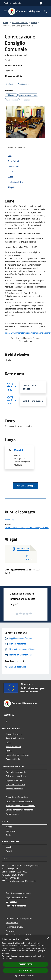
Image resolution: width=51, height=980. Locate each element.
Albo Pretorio (12, 923)
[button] (25, 976)
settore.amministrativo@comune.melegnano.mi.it (27, 528)
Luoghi (9, 847)
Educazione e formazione (17, 797)
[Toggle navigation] (5, 11)
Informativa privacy (15, 927)
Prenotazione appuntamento (19, 893)
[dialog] (25, 958)
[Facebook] (6, 722)
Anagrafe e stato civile (16, 772)
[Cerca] (46, 12)
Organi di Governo (14, 734)
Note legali (11, 931)
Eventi (34, 22)
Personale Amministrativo (17, 755)
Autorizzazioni (12, 814)
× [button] (48, 938)
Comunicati (11, 831)
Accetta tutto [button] (25, 964)
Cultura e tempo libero (16, 776)
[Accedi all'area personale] (41, 3)
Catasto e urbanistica (15, 784)
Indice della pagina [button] (17, 147)
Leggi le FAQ (11, 902)
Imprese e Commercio (15, 780)
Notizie (9, 827)
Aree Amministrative (15, 738)
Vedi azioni (24, 84)
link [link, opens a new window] (11, 959)
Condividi (11, 84)
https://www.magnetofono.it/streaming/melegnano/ (28, 333)
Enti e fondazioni (13, 747)
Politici (9, 751)
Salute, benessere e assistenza (20, 810)
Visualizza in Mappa (25, 486)
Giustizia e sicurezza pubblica (19, 801)
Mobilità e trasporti (14, 789)
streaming (9, 519)
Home (6, 22)
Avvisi (9, 835)
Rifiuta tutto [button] (26, 970)
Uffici (8, 742)
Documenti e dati (14, 759)
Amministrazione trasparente (19, 918)
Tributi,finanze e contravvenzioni (20, 806)
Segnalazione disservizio (17, 897)
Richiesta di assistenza (16, 906)
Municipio (19, 450)
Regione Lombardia (12, 3)
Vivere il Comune (20, 22)
